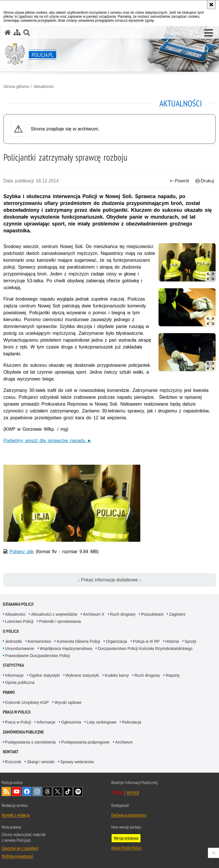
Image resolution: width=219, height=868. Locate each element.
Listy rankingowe (102, 722)
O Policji (11, 631)
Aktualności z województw (54, 614)
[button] (209, 33)
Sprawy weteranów (77, 762)
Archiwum (124, 742)
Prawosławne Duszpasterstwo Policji (37, 656)
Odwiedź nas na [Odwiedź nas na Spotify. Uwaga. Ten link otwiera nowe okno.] (78, 792)
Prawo (9, 692)
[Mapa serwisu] (17, 32)
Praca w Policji (17, 712)
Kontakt (11, 752)
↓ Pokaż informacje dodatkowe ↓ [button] (109, 580)
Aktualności (44, 86)
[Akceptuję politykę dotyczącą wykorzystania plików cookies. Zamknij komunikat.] (211, 5)
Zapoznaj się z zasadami (20, 848)
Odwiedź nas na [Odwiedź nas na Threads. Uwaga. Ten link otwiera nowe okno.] (47, 792)
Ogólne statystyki (45, 675)
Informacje (14, 675)
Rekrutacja (132, 722)
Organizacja (116, 641)
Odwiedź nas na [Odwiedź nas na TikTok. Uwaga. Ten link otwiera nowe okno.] (68, 792)
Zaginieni (177, 614)
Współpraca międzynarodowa (66, 649)
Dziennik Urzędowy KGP (27, 702)
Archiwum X (94, 614)
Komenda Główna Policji (78, 641)
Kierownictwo (39, 641)
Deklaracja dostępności (129, 815)
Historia (172, 641)
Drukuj (205, 181)
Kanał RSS (6, 792)
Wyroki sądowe (68, 702)
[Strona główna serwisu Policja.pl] (8, 32)
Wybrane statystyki (82, 675)
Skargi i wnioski (40, 762)
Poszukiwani (152, 614)
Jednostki (14, 641)
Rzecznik (13, 762)
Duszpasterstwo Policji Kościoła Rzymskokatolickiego (145, 649)
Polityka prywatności (17, 856)
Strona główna (16, 86)
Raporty (173, 675)
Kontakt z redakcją (16, 815)
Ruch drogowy (123, 614)
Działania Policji (18, 604)
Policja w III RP (146, 641)
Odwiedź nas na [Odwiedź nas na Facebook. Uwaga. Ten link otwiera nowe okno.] (27, 792)
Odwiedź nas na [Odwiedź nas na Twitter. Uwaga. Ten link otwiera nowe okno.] (58, 792)
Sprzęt (190, 641)
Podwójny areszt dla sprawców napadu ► (48, 441)
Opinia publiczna (20, 682)
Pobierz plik (22, 552)
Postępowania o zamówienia (30, 742)
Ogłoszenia (71, 722)
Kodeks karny (117, 675)
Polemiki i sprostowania (60, 621)
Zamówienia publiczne (23, 732)
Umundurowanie (20, 649)
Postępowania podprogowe (85, 742)
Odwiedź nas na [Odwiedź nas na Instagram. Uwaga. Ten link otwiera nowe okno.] (37, 792)
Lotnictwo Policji (19, 621)
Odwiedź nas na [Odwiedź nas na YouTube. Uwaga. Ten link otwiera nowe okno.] (17, 792)
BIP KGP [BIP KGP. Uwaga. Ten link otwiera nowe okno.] (133, 793)
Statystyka (13, 665)
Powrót (179, 181)
